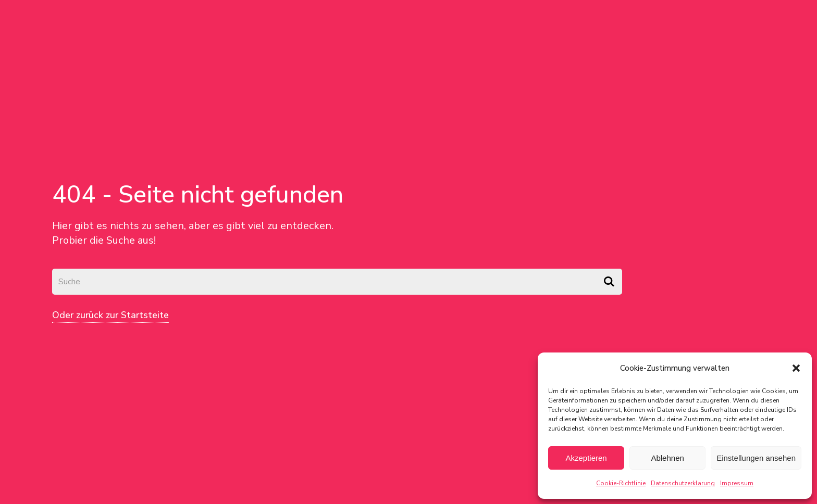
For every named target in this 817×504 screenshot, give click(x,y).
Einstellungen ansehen (756, 458)
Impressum (737, 483)
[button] (796, 368)
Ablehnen (667, 458)
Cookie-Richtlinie (621, 483)
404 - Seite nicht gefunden (198, 194)
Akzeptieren (586, 458)
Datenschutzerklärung (683, 483)
